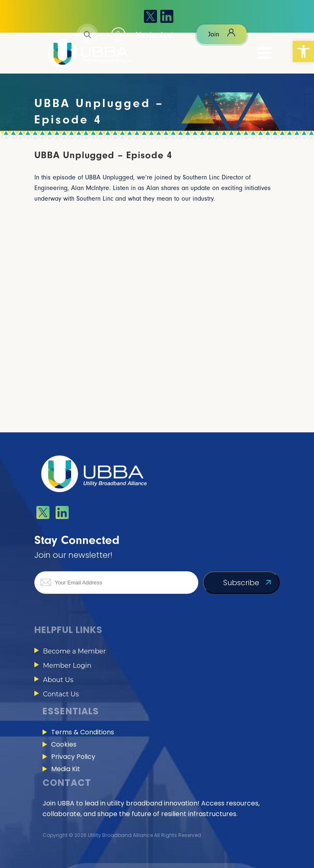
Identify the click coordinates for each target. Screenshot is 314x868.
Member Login (67, 666)
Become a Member (74, 651)
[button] (303, 51)
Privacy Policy (73, 757)
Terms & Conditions (83, 732)
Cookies (64, 744)
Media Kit (66, 769)
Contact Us (61, 694)
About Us (58, 680)
